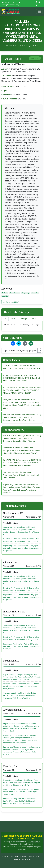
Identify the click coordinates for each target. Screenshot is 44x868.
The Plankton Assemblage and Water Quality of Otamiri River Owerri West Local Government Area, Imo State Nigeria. (22, 417)
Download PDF (11, 302)
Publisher (14, 856)
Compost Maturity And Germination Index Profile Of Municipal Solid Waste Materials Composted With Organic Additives (19, 695)
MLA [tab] (13, 319)
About (5, 856)
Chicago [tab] (23, 319)
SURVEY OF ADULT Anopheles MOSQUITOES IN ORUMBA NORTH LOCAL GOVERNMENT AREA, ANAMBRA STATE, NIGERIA (22, 390)
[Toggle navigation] (39, 12)
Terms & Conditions (22, 860)
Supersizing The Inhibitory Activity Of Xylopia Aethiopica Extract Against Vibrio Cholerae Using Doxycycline (22, 548)
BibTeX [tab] (35, 319)
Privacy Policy (35, 856)
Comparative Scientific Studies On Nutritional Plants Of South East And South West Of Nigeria (21, 475)
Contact (24, 856)
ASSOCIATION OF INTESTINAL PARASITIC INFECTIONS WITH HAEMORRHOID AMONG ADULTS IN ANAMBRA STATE (22, 378)
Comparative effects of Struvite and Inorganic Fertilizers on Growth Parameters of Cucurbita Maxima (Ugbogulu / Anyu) (22, 450)
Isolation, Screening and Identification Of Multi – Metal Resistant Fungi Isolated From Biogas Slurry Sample (22, 686)
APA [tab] (5, 319)
